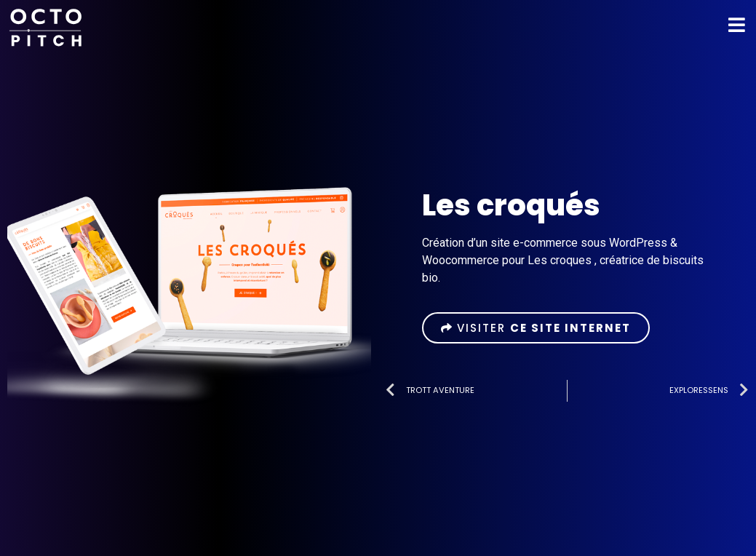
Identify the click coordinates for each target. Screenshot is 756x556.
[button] (536, 328)
